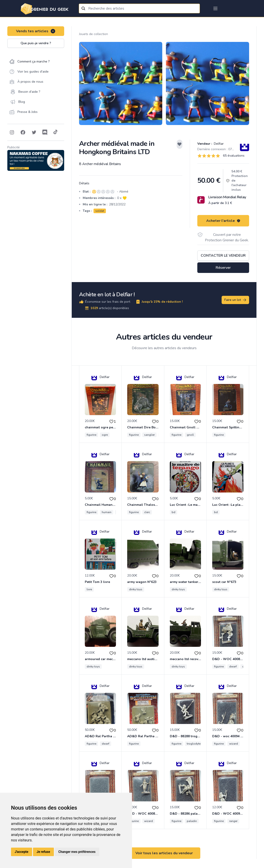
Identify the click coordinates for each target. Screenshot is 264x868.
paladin (192, 821)
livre (89, 589)
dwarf (233, 667)
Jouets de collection (93, 34)
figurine (91, 435)
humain (107, 512)
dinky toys (136, 589)
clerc (147, 512)
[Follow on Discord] (45, 132)
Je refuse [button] (43, 852)
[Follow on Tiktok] (55, 132)
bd (173, 512)
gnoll (190, 435)
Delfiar (218, 144)
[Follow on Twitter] (34, 132)
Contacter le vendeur (223, 256)
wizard (234, 744)
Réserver (223, 268)
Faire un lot (236, 300)
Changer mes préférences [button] (77, 852)
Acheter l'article (223, 221)
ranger (233, 821)
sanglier (149, 435)
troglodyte (194, 744)
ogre (105, 435)
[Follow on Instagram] (12, 132)
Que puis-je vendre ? (36, 43)
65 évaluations (234, 156)
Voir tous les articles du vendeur (164, 853)
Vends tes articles (36, 31)
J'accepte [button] (22, 852)
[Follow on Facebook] (23, 132)
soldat (100, 211)
